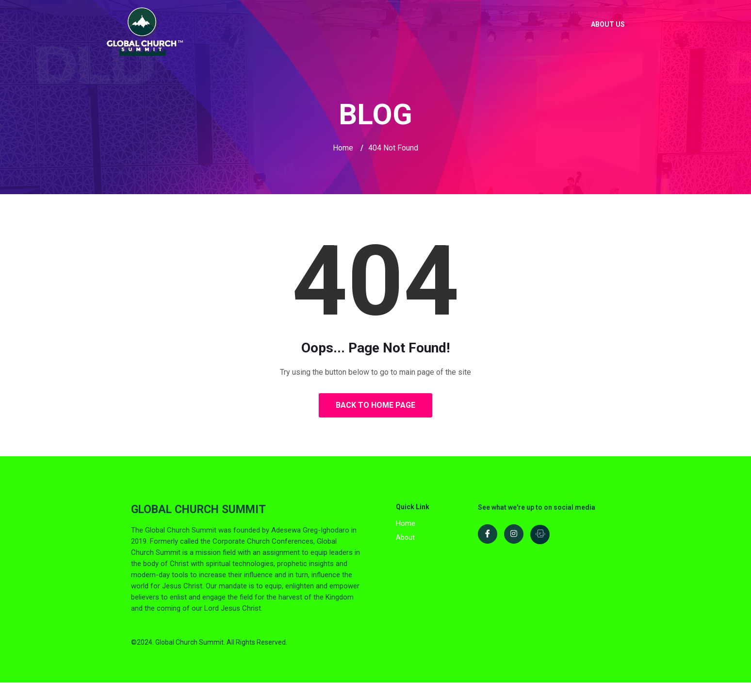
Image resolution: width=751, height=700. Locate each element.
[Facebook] (488, 534)
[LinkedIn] (540, 534)
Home (343, 148)
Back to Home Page (375, 405)
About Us (608, 24)
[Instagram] (514, 534)
